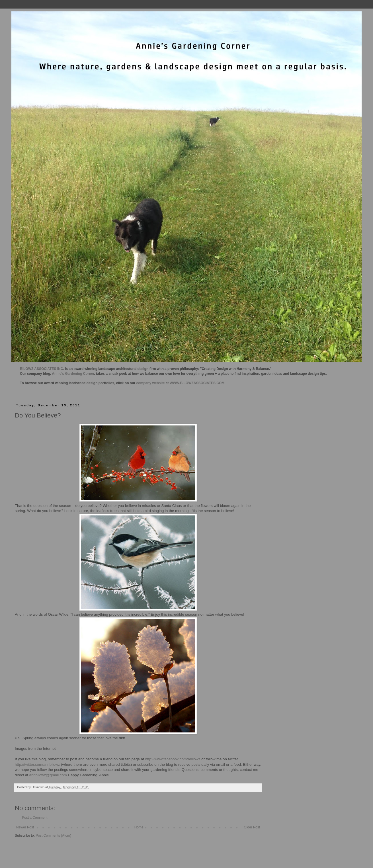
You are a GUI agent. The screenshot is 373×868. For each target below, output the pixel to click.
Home (139, 827)
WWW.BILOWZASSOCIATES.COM (197, 383)
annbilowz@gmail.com (48, 775)
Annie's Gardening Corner (73, 374)
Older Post (252, 827)
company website (151, 383)
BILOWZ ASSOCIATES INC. (42, 369)
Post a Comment (35, 818)
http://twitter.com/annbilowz (37, 764)
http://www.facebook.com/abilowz (173, 759)
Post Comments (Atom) (53, 836)
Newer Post (25, 827)
